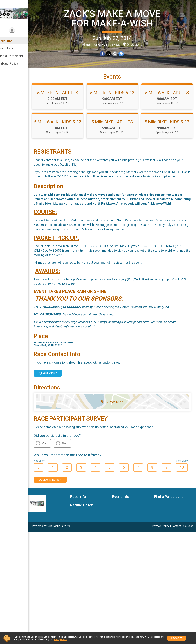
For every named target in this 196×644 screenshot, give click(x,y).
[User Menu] (17, 31)
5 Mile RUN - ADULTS (61, 99)
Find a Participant (15, 56)
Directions (137, 44)
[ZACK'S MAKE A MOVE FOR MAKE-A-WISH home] (16, 13)
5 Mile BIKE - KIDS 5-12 (168, 128)
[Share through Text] (123, 54)
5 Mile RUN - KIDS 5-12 (114, 99)
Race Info (10, 41)
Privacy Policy (161, 541)
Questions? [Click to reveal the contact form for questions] (52, 389)
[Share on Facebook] (105, 54)
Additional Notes (54, 495)
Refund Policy (13, 63)
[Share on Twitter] (111, 54)
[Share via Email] (117, 54)
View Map (115, 417)
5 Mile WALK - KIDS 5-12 (61, 130)
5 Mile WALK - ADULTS (168, 99)
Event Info (10, 48)
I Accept (177, 638)
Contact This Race (182, 541)
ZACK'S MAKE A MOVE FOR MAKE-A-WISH (115, 18)
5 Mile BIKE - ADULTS (114, 128)
